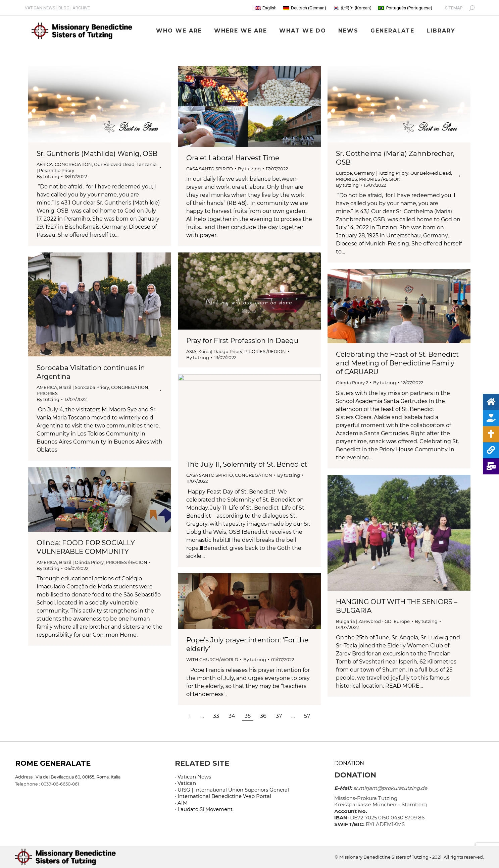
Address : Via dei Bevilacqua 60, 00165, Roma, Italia (68, 777)
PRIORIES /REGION (380, 179)
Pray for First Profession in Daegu (242, 341)
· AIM (181, 803)
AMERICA (47, 387)
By (48, 176)
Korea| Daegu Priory (220, 351)
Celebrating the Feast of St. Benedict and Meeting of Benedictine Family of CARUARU (397, 363)
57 (307, 716)
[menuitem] (266, 8)
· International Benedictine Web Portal (223, 796)
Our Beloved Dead (114, 164)
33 (216, 716)
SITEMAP (454, 8)
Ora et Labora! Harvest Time (233, 158)
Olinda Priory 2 (352, 383)
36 (263, 716)
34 (232, 716)
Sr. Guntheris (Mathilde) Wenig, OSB (97, 154)
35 (248, 716)
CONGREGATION (73, 164)
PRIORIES (346, 179)
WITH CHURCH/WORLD (212, 659)
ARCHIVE (81, 8)
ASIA (191, 351)
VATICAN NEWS (40, 8)
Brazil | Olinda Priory (81, 562)
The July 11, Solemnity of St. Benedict (247, 464)
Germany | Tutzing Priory (381, 173)
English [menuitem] (269, 8)
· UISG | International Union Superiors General (232, 790)
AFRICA (45, 164)
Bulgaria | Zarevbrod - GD (364, 621)
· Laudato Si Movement (204, 809)
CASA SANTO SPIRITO (210, 169)
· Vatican (185, 783)
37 (279, 716)
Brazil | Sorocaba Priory (84, 387)
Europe (344, 173)
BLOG (64, 8)
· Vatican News (193, 777)
